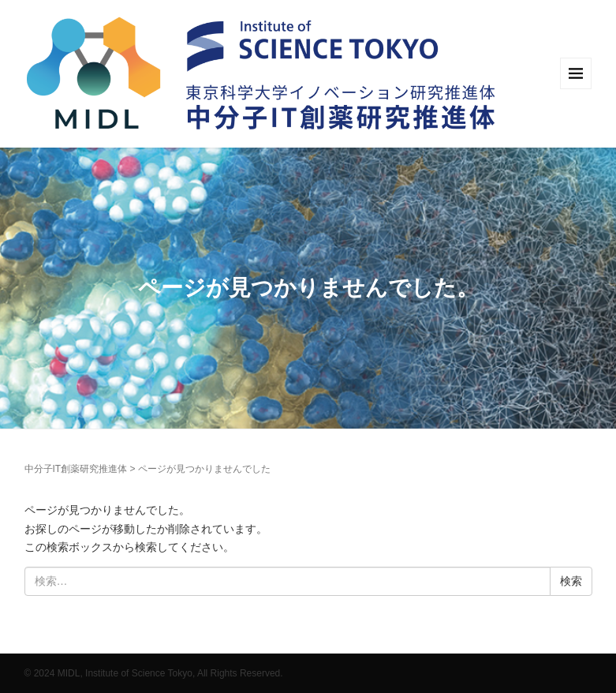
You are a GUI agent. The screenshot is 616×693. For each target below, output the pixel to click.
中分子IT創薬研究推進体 (76, 469)
